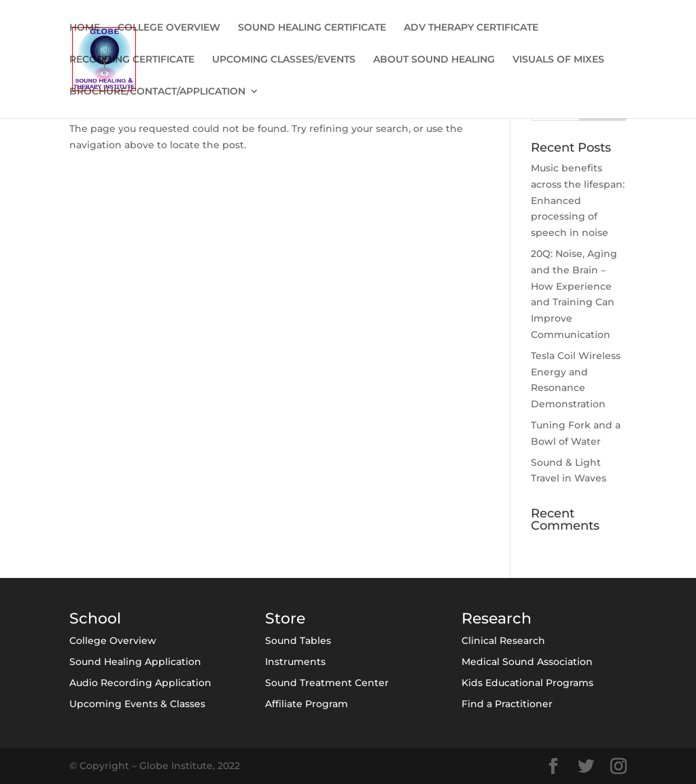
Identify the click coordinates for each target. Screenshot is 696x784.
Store (285, 618)
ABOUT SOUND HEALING (434, 60)
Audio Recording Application (140, 683)
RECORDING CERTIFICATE (132, 60)
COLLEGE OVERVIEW (169, 28)
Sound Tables (298, 641)
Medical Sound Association (527, 662)
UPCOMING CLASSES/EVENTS (284, 60)
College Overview (113, 641)
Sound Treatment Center (327, 683)
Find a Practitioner (507, 704)
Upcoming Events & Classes (137, 704)
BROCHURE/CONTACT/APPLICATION (157, 92)
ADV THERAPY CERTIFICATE (471, 28)
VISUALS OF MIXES (558, 60)
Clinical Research (503, 641)
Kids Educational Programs (527, 683)
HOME (85, 28)
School (95, 618)
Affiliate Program (307, 704)
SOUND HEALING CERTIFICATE (312, 28)
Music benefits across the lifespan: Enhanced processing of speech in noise (578, 200)
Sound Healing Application (135, 662)
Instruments (295, 662)
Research (497, 618)
